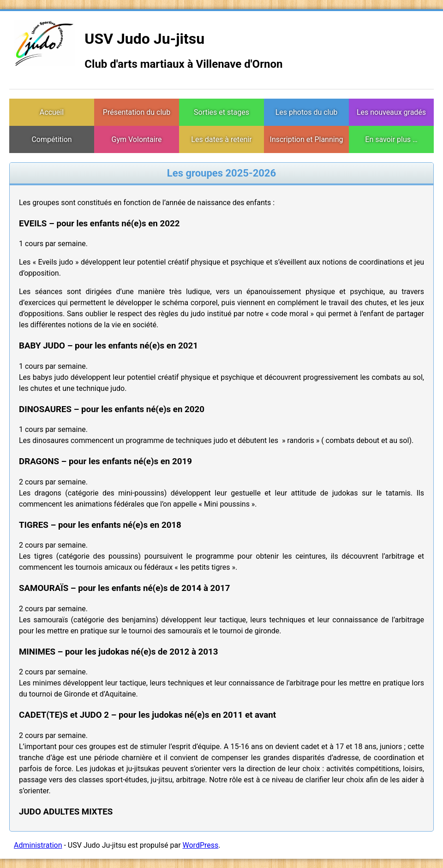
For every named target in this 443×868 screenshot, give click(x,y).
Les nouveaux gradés (391, 112)
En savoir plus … (391, 139)
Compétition (51, 139)
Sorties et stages (221, 112)
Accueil (52, 112)
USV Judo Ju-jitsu (144, 39)
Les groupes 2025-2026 (221, 173)
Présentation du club (137, 112)
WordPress (201, 845)
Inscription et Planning (307, 139)
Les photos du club (307, 112)
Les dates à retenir (221, 139)
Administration (38, 845)
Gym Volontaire (137, 139)
